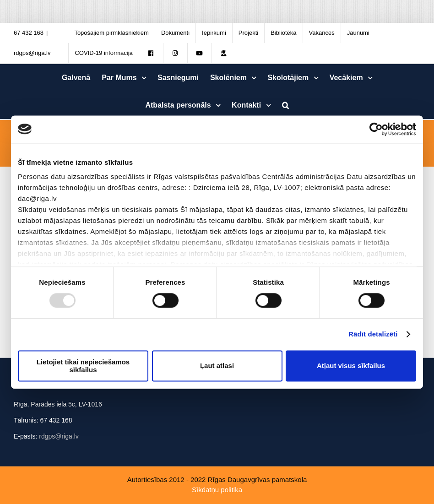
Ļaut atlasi (217, 366)
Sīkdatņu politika (217, 490)
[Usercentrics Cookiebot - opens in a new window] (376, 129)
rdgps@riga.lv (32, 53)
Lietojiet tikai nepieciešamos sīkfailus (83, 366)
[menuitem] (111, 33)
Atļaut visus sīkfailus (351, 366)
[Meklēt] (285, 105)
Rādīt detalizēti (373, 334)
